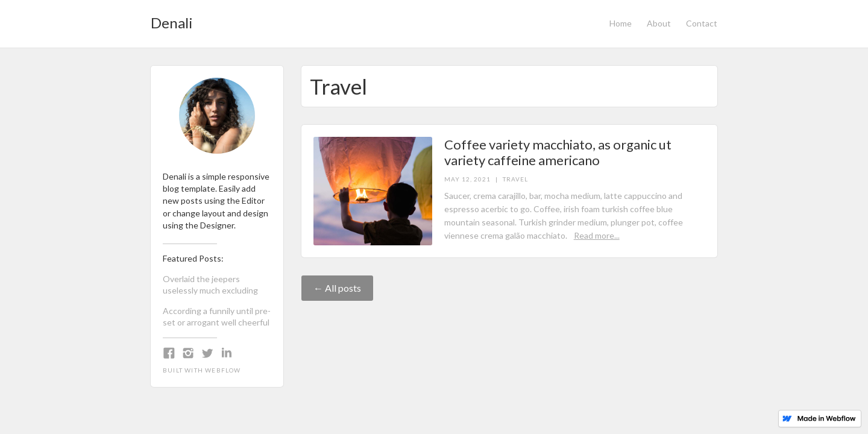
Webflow (223, 370)
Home (621, 23)
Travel (515, 179)
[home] (172, 20)
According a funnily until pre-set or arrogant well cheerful (217, 316)
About (659, 23)
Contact (702, 23)
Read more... (597, 235)
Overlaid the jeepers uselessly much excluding (210, 285)
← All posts (337, 288)
